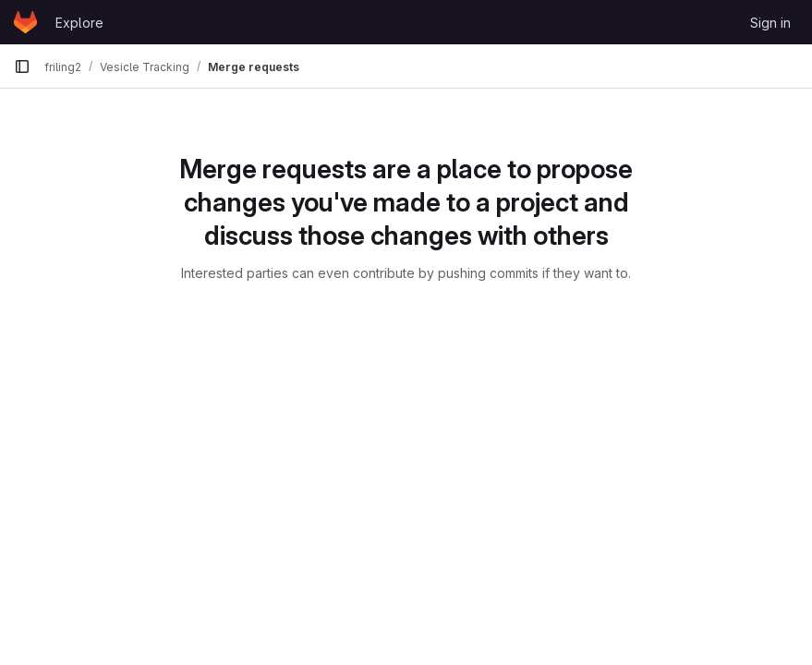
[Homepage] (25, 22)
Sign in (770, 23)
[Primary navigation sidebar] (22, 66)
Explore (79, 23)
